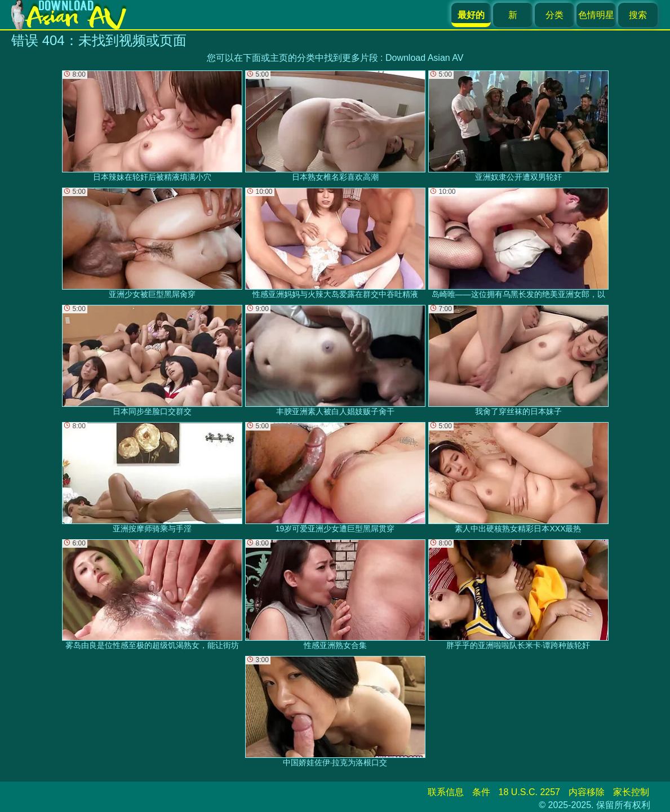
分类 (554, 15)
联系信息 (446, 792)
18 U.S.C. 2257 (529, 792)
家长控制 (631, 792)
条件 (481, 792)
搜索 (638, 15)
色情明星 (596, 15)
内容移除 (587, 792)
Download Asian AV (424, 58)
